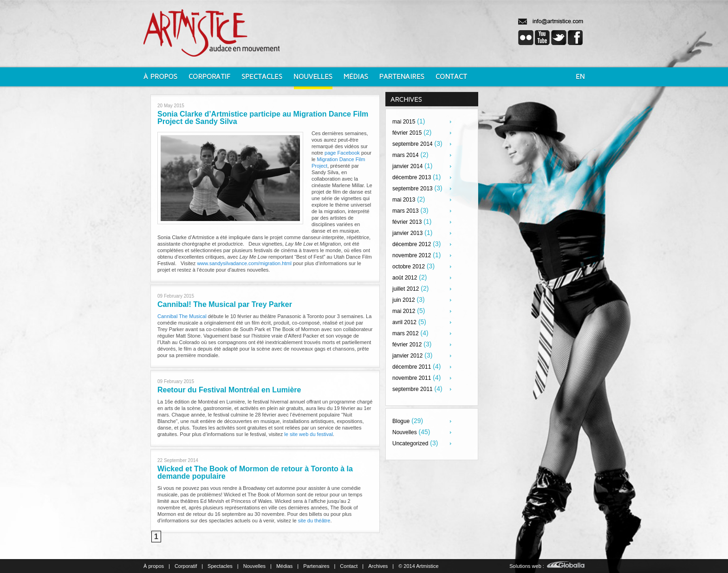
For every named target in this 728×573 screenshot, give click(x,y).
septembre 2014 (413, 144)
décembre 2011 (412, 367)
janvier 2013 (407, 233)
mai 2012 (404, 311)
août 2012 (405, 278)
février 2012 (407, 345)
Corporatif (186, 566)
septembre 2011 (413, 389)
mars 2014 (406, 155)
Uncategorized (410, 443)
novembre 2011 (412, 378)
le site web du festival (309, 434)
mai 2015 (404, 122)
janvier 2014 (407, 166)
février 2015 (407, 133)
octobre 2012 (409, 267)
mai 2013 (404, 200)
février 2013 (407, 222)
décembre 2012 (412, 244)
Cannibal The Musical (183, 316)
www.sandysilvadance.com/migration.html (244, 263)
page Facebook (342, 153)
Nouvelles (405, 432)
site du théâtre (314, 521)
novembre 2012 (412, 255)
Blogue (401, 421)
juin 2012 (404, 300)
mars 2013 (406, 211)
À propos (154, 566)
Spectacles (220, 566)
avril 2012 (404, 322)
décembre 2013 (412, 177)
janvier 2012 (407, 356)
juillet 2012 (406, 289)
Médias (284, 566)
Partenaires (316, 566)
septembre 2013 (413, 189)
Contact (349, 566)
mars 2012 (406, 333)
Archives (378, 566)
